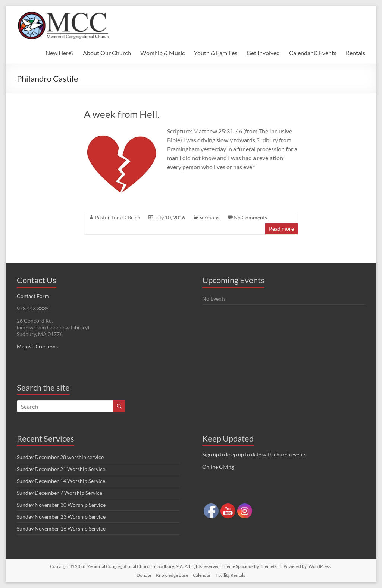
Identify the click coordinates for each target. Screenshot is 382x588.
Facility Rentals (230, 575)
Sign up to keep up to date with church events (254, 454)
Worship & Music (162, 53)
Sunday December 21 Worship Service (61, 469)
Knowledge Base (172, 575)
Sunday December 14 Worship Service (61, 481)
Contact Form (33, 296)
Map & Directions (37, 346)
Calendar (202, 575)
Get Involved (263, 53)
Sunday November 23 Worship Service (61, 517)
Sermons (209, 217)
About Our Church (107, 53)
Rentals (356, 53)
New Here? (60, 53)
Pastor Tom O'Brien (118, 217)
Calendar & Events (313, 53)
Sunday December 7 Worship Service (60, 493)
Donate (144, 575)
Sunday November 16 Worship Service (61, 529)
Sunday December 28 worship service (60, 457)
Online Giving (218, 467)
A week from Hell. (122, 114)
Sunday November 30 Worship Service (61, 505)
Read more (281, 229)
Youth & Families (216, 53)
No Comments (250, 217)
